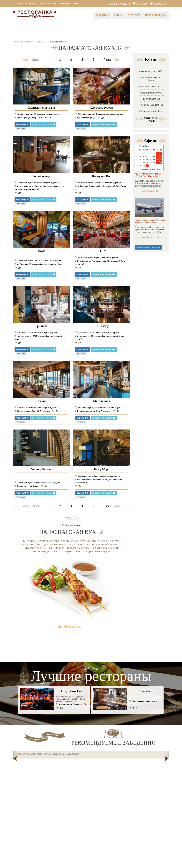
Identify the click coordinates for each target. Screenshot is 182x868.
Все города (140, 3)
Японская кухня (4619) (151, 105)
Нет (133, 708)
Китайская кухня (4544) (151, 111)
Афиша (32, 4)
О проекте (134, 15)
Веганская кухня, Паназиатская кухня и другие (98, 183)
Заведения (102, 15)
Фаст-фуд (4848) (151, 99)
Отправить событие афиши (148, 268)
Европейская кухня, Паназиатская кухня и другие (99, 114)
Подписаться (158, 3)
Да (48, 118)
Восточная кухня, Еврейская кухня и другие (96, 258)
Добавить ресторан (48, 4)
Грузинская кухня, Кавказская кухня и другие (37, 114)
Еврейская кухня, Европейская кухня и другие (37, 483)
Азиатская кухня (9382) (151, 71)
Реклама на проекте (70, 4)
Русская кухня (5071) (151, 93)
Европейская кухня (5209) (151, 79)
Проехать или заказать (43, 125)
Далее (107, 59)
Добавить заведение (120, 4)
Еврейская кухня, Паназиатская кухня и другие (38, 261)
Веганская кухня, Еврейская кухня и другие (36, 333)
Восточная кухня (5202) (151, 87)
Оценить (22, 125)
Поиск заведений (156, 15)
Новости (21, 4)
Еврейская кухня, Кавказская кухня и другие (37, 183)
